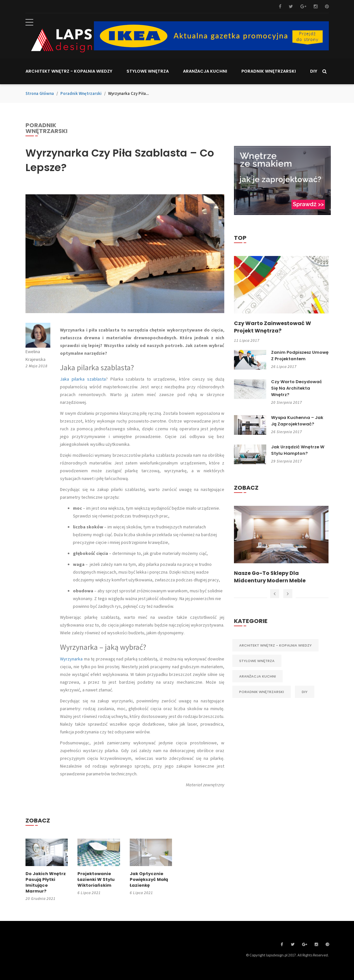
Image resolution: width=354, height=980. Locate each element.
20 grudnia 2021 (40, 898)
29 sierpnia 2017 (287, 461)
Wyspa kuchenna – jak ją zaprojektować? (297, 421)
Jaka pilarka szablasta (83, 379)
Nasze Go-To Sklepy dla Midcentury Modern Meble (270, 577)
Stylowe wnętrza (257, 661)
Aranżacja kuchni (258, 676)
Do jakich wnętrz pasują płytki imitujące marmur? (46, 883)
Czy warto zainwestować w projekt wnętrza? (273, 327)
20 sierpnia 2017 (287, 402)
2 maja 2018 (36, 366)
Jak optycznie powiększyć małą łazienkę (149, 880)
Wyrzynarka (71, 659)
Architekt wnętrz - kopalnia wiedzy (275, 645)
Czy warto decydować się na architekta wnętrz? (297, 388)
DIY (305, 692)
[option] (281, 545)
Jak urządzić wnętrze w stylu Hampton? (298, 450)
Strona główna (40, 93)
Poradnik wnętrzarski (81, 93)
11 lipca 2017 (247, 340)
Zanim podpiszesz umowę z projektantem (300, 356)
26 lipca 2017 (284, 367)
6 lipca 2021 (89, 893)
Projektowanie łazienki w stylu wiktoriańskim (96, 880)
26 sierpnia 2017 (287, 432)
